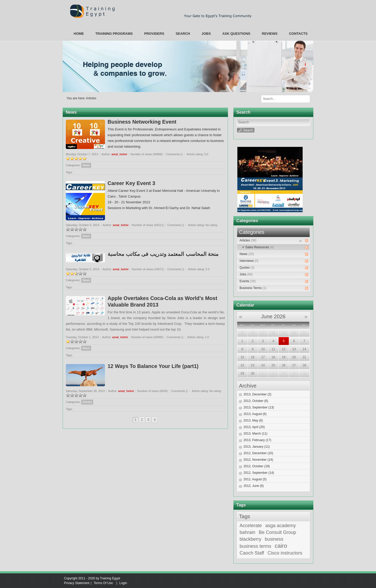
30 (294, 333)
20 (294, 357)
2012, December (258, 453)
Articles (91, 98)
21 (304, 357)
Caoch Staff (252, 553)
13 (294, 349)
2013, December (258, 394)
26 (253, 333)
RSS (307, 241)
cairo (281, 546)
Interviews (249, 261)
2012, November (258, 460)
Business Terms (253, 288)
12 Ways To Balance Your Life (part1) (153, 366)
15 (242, 357)
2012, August (255, 479)
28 (273, 333)
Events (248, 281)
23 (253, 365)
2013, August (255, 414)
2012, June (254, 486)
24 (263, 365)
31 (304, 333)
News (86, 165)
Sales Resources (260, 247)
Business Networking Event (142, 122)
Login (123, 583)
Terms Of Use (103, 583)
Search (304, 99)
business (274, 539)
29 (284, 333)
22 (242, 365)
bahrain (248, 532)
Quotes (247, 268)
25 (242, 333)
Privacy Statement (77, 583)
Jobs (246, 274)
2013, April (254, 427)
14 (304, 349)
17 (263, 357)
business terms (255, 546)
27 (263, 333)
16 (253, 357)
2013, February (257, 440)
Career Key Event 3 (131, 183)
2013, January (257, 447)
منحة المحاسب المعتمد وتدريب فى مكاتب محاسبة (163, 254)
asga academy (281, 526)
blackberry (251, 539)
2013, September (259, 407)
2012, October (257, 466)
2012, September (259, 473)
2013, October (256, 401)
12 (284, 349)
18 (273, 357)
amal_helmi (119, 154)
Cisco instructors (285, 553)
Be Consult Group (277, 532)
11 (273, 349)
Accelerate (251, 526)
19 (284, 357)
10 (263, 349)
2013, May (253, 420)
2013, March (255, 434)
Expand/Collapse (301, 241)
